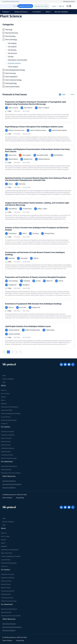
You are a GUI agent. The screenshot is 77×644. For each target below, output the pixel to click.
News (4, 376)
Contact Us (4, 424)
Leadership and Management (10, 407)
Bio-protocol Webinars (9, 488)
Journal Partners (6, 417)
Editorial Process (6, 442)
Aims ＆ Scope (5, 394)
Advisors (4, 397)
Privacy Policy (20, 498)
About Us (4, 390)
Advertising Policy (6, 470)
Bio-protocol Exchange (9, 481)
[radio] (62, 95)
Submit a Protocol (6, 438)
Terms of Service (7, 498)
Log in (54, 6)
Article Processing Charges (9, 458)
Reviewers (4, 404)
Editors (3, 400)
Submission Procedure (8, 432)
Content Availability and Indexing (11, 414)
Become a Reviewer (61, 12)
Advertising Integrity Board (9, 466)
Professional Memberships (9, 420)
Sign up (61, 6)
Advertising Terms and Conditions (11, 473)
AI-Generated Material (8, 448)
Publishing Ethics (6, 452)
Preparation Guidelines (8, 435)
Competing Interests (7, 455)
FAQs (4, 382)
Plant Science (11, 16)
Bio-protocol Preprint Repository (12, 484)
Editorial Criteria (6, 445)
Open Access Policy (7, 410)
